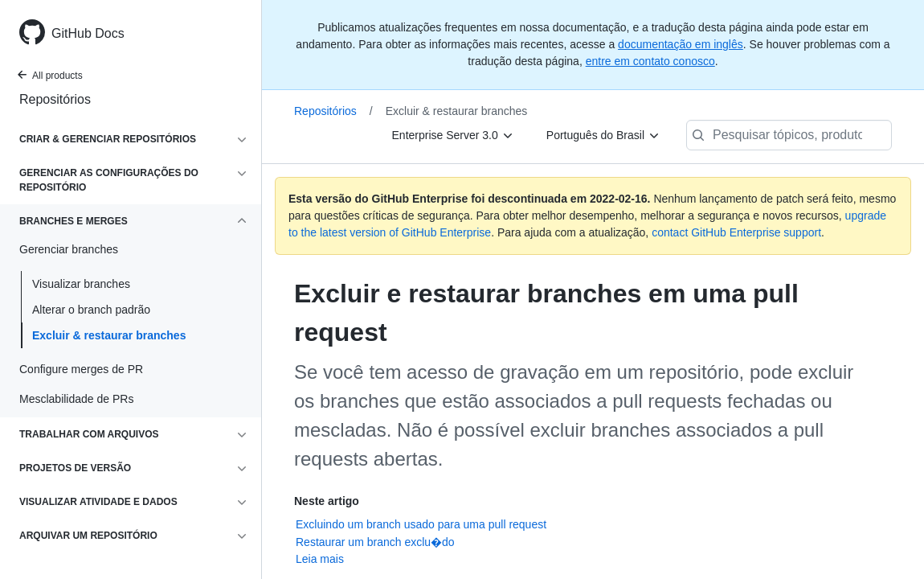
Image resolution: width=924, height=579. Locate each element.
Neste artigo (327, 501)
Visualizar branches (81, 284)
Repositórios (55, 99)
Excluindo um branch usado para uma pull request (421, 524)
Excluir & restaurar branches (109, 335)
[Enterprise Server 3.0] (453, 135)
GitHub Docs (88, 33)
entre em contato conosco (650, 61)
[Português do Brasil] (603, 135)
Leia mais (320, 559)
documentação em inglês (681, 44)
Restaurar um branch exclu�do (375, 542)
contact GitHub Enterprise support (736, 232)
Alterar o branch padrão (91, 310)
